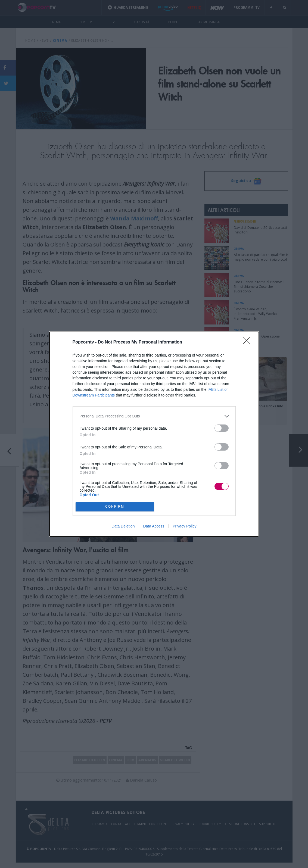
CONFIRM (115, 507)
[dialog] (154, 434)
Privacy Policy (184, 526)
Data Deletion (123, 526)
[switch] (222, 428)
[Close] (248, 342)
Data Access (154, 526)
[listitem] (154, 416)
